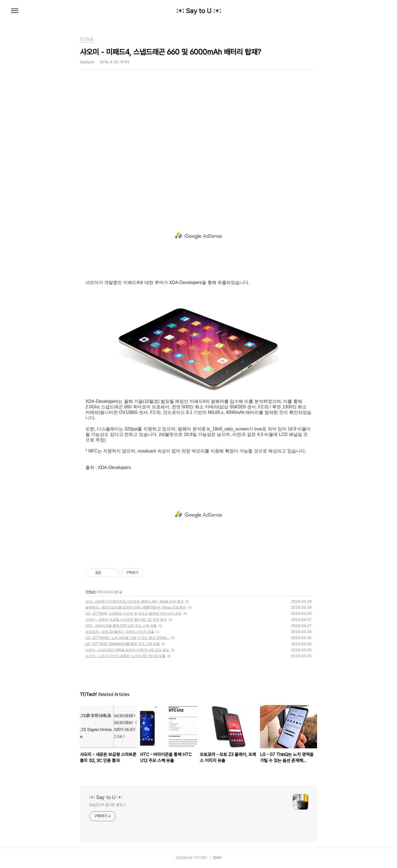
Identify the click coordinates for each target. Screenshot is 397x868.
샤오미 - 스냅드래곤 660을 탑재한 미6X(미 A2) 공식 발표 (127, 650)
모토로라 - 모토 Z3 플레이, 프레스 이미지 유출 (120, 632)
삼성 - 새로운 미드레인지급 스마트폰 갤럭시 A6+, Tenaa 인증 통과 (135, 601)
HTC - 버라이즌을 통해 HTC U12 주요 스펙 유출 (121, 626)
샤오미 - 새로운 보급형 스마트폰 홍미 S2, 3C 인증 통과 (126, 620)
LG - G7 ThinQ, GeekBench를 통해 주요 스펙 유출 (123, 644)
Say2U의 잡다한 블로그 (108, 805)
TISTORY (200, 858)
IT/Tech (90, 592)
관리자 (217, 858)
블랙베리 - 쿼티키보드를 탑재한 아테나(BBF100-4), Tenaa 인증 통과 (136, 607)
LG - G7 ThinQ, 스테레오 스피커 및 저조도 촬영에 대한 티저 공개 (133, 614)
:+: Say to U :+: (199, 11)
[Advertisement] (198, 145)
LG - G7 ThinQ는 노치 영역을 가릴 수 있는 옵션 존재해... (127, 638)
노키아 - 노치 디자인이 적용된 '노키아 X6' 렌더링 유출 (125, 656)
